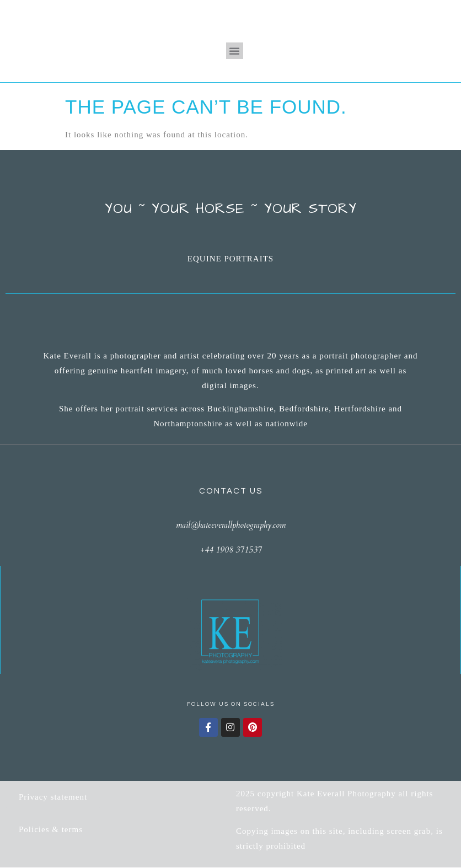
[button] (235, 51)
